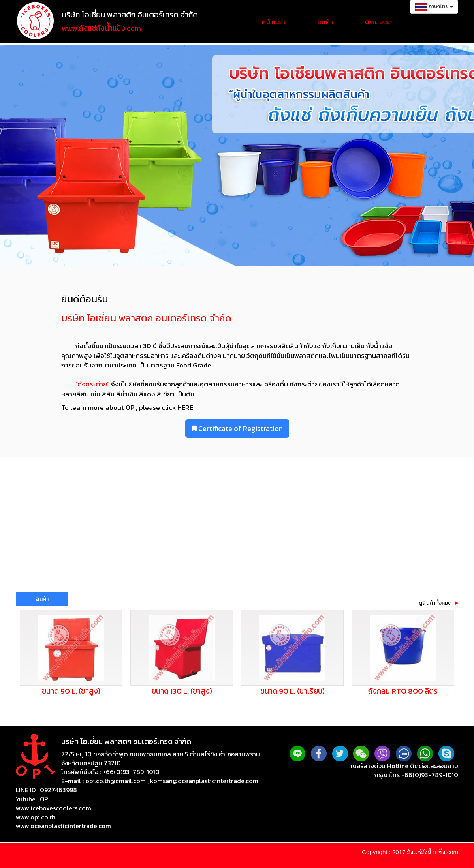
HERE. (185, 407)
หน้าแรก (274, 22)
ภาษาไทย (434, 7)
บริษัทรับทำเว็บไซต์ (399, 860)
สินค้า (325, 22)
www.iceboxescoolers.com (54, 808)
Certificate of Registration (237, 428)
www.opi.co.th (36, 817)
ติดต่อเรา (379, 22)
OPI (45, 799)
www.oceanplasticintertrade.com (63, 826)
